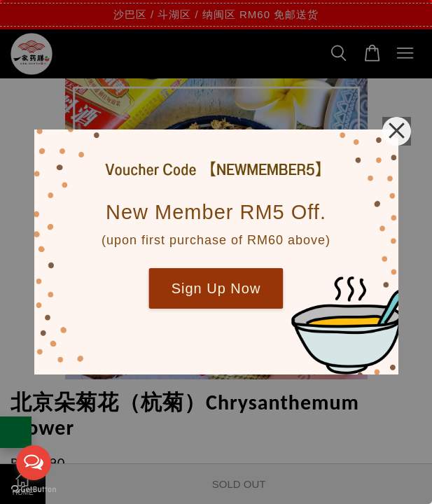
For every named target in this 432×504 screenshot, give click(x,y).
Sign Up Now (216, 288)
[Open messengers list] (34, 463)
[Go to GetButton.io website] (34, 490)
